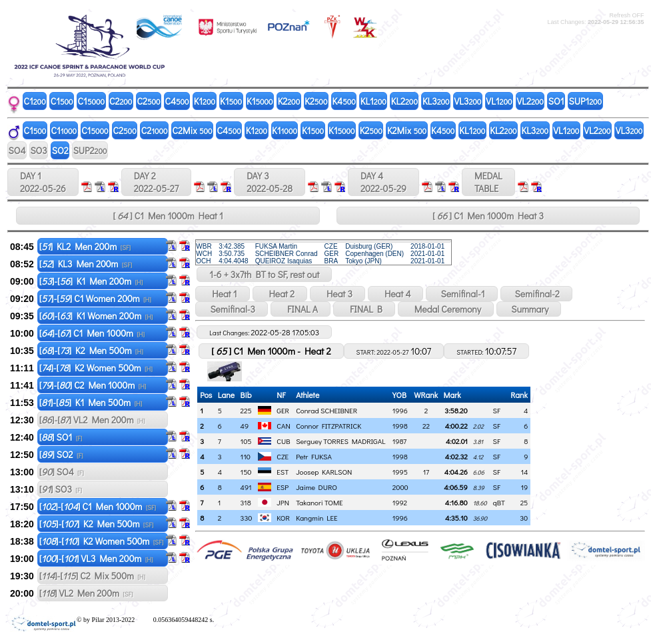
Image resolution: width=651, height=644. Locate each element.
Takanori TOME (320, 502)
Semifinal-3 (232, 309)
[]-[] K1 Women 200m (96, 316)
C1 (35, 101)
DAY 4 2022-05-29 (383, 182)
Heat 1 (222, 294)
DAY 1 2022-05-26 (43, 182)
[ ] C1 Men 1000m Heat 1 (168, 216)
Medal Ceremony (446, 309)
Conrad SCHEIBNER (326, 410)
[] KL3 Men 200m (86, 264)
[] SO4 (62, 472)
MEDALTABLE (488, 182)
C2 (121, 101)
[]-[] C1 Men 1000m (92, 333)
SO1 (556, 101)
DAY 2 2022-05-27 (156, 182)
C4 (177, 101)
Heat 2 (280, 294)
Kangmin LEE (317, 518)
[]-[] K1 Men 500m (91, 402)
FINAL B (364, 309)
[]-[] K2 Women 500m (96, 368)
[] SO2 (61, 454)
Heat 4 (396, 294)
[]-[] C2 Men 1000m (93, 385)
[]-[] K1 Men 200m (91, 281)
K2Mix (407, 130)
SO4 (17, 150)
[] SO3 (61, 489)
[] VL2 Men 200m (86, 593)
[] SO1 (61, 437)
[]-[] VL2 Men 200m (92, 420)
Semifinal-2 (536, 294)
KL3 (436, 101)
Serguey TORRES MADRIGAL (340, 441)
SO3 (38, 150)
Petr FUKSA (314, 456)
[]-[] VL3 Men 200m (96, 558)
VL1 (499, 101)
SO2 (60, 150)
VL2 (530, 101)
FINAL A (301, 309)
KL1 (373, 101)
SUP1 (586, 101)
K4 (343, 101)
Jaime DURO (317, 487)
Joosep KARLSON (324, 472)
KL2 (404, 101)
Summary (529, 309)
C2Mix (193, 130)
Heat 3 (337, 294)
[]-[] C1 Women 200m (95, 298)
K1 (205, 101)
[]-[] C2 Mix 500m (92, 576)
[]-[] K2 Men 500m (91, 350)
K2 (289, 101)
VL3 (468, 101)
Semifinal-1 (461, 294)
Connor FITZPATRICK (328, 426)
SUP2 (90, 150)
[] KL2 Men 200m (85, 246)
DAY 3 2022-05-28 (270, 182)
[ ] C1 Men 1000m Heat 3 (488, 216)
